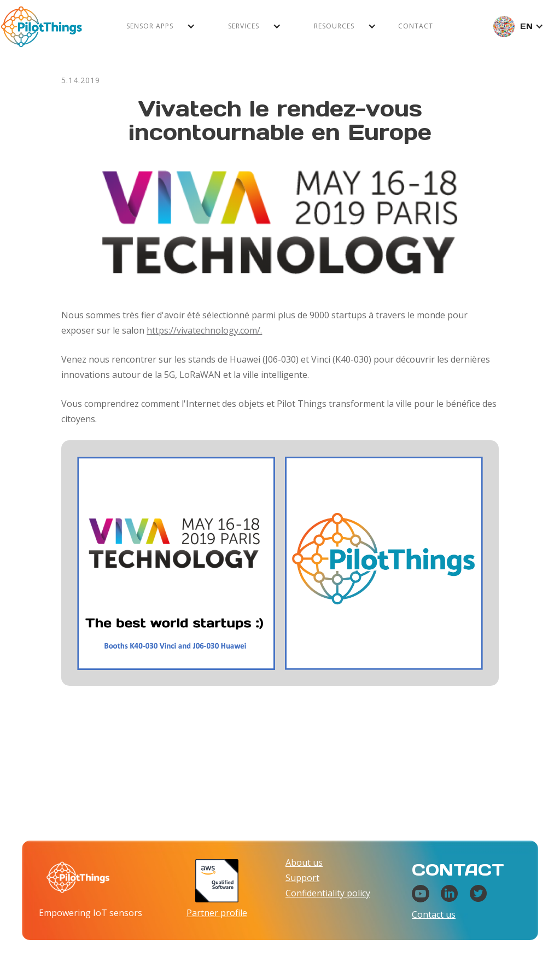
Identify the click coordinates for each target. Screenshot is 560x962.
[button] (161, 26)
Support (302, 878)
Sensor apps (150, 26)
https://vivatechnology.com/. (204, 330)
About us (304, 862)
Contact (416, 26)
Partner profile (217, 913)
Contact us (434, 914)
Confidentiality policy (328, 893)
